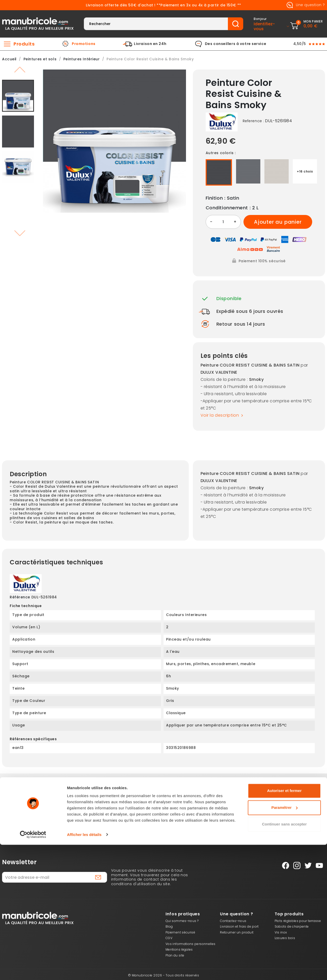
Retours (164, 809)
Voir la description (223, 415)
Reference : (253, 121)
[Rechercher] (156, 24)
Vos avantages (229, 809)
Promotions (84, 44)
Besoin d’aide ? (294, 809)
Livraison (98, 809)
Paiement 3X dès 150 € (33, 809)
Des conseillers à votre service (236, 44)
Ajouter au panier (278, 222)
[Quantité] (223, 222)
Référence (20, 597)
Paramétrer (284, 943)
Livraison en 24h (150, 44)
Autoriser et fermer (284, 926)
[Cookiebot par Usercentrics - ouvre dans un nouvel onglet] (33, 970)
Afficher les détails (84, 970)
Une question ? (305, 5)
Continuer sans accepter (284, 960)
